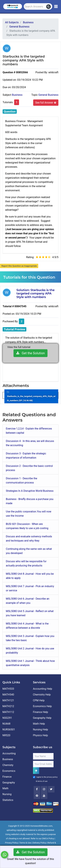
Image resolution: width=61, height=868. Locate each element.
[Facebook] (37, 789)
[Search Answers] (35, 7)
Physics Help (41, 735)
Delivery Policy (39, 843)
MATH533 (8, 689)
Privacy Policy (11, 843)
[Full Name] (43, 756)
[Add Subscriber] (36, 771)
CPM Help (39, 700)
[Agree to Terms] (34, 777)
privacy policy (52, 777)
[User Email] (43, 764)
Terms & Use (25, 843)
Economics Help (42, 706)
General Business (48, 95)
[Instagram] (44, 789)
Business (17, 95)
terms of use (42, 781)
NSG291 (7, 718)
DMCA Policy (48, 838)
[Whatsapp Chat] (4, 855)
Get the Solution (31, 353)
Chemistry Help (42, 695)
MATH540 (8, 695)
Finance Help (41, 712)
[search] (48, 7)
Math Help (39, 724)
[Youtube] (37, 796)
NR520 (6, 735)
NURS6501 (9, 730)
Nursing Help (41, 730)
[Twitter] (51, 789)
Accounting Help (43, 689)
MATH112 (8, 712)
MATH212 (8, 706)
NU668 (6, 724)
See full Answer (46, 103)
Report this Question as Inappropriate (19, 266)
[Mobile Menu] (56, 7)
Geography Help (42, 718)
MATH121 (8, 700)
